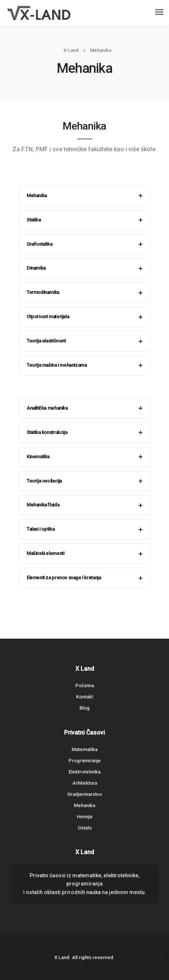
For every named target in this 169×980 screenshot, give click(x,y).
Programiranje (85, 761)
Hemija (84, 817)
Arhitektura (85, 783)
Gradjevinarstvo (84, 794)
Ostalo (85, 828)
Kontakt (84, 697)
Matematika (84, 749)
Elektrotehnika (84, 772)
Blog (84, 708)
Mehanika (84, 805)
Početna (85, 686)
